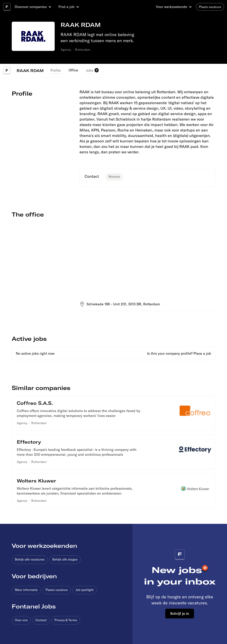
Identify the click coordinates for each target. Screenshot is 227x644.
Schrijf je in (180, 613)
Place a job (202, 353)
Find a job (66, 7)
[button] (34, 7)
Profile (56, 70)
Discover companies (31, 7)
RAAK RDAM (30, 70)
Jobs (90, 70)
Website (114, 177)
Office (73, 70)
